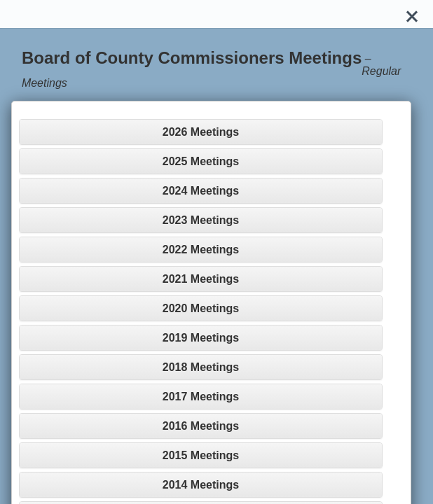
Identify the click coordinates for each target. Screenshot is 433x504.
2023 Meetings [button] (201, 220)
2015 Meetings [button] (201, 455)
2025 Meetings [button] (201, 161)
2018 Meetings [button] (201, 367)
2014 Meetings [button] (201, 485)
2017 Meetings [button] (201, 397)
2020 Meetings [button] (201, 308)
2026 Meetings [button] (201, 132)
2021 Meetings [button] (201, 279)
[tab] (201, 132)
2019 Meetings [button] (201, 338)
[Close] (412, 14)
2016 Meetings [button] (201, 426)
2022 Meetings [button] (201, 250)
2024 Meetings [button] (201, 191)
